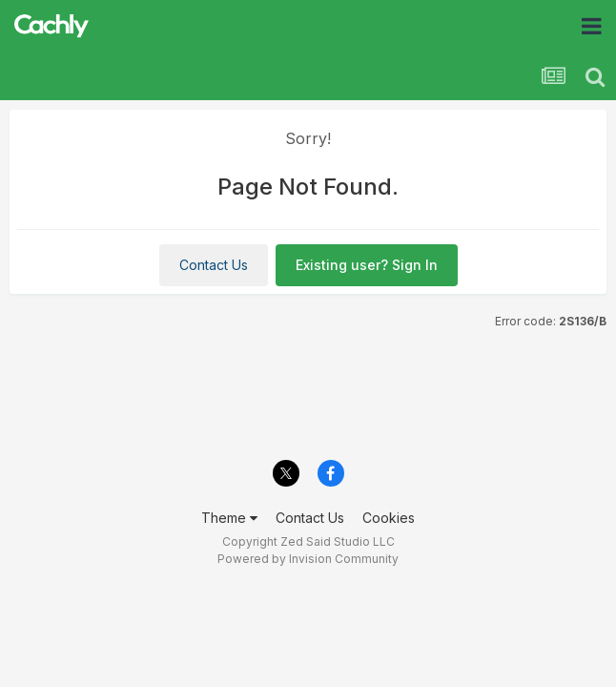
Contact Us (214, 265)
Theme (229, 518)
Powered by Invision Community (308, 559)
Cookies (389, 518)
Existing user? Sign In (367, 265)
